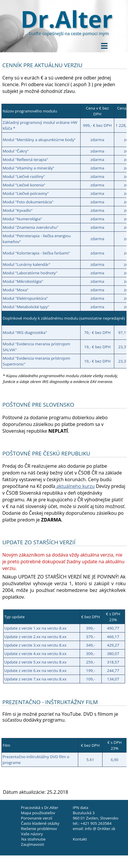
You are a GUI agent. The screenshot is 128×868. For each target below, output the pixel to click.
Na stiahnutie (34, 839)
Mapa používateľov (38, 813)
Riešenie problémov (39, 829)
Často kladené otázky (40, 823)
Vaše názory (32, 834)
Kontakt (80, 839)
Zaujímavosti (33, 844)
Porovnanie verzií (37, 818)
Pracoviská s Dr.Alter (40, 808)
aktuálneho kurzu (75, 486)
